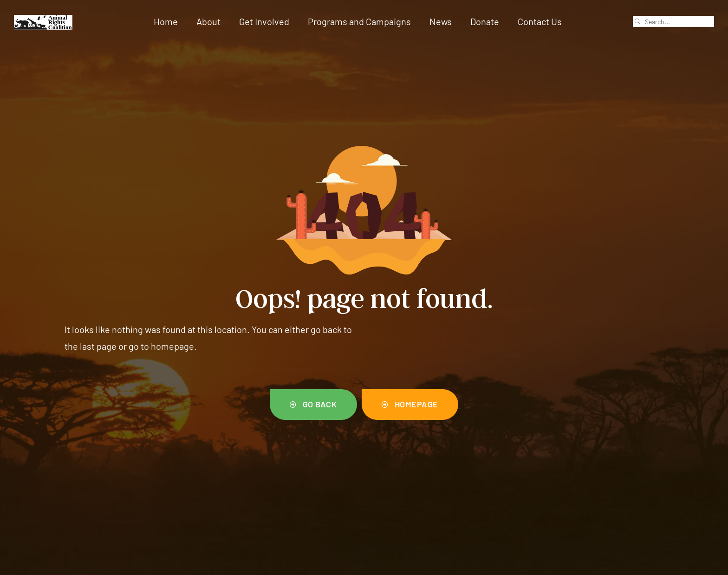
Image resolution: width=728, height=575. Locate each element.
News (441, 21)
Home (166, 21)
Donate (485, 21)
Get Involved (264, 21)
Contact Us (540, 21)
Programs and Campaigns (359, 21)
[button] (313, 405)
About (208, 21)
